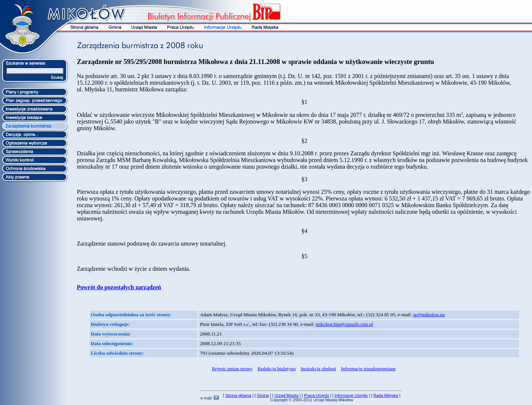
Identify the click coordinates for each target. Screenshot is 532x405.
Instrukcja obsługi (318, 369)
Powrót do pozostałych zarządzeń (119, 287)
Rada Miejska (386, 395)
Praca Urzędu (316, 395)
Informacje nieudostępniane (368, 369)
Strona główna (238, 395)
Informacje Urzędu (351, 395)
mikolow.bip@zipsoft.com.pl (344, 324)
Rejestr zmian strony (232, 369)
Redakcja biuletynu (277, 369)
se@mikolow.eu (429, 315)
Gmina (263, 395)
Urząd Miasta (287, 395)
